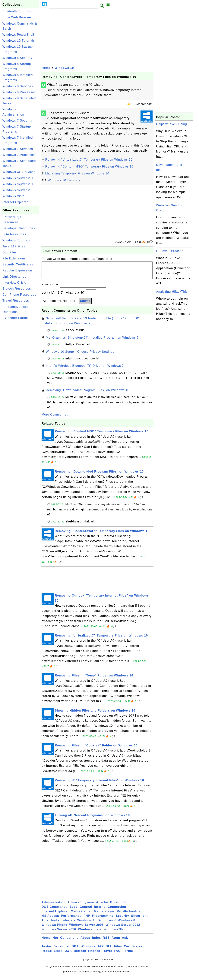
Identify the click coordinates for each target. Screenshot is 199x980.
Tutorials (68, 924)
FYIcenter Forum (15, 318)
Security (122, 920)
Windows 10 (64, 68)
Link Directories (14, 277)
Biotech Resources (17, 289)
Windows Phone (54, 929)
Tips (45, 924)
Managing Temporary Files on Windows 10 (77, 173)
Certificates (133, 950)
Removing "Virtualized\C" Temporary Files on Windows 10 (89, 160)
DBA (75, 950)
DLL (109, 950)
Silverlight (139, 920)
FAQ (117, 955)
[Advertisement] (20, 378)
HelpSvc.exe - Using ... (174, 124)
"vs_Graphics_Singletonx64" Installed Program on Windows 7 (92, 341)
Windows (88, 950)
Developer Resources (19, 228)
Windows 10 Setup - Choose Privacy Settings (80, 355)
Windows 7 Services (18, 149)
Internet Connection (110, 910)
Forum (128, 955)
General (86, 910)
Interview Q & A (14, 283)
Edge (74, 910)
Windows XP (114, 933)
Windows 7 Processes (19, 155)
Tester (47, 950)
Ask (125, 941)
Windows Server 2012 (19, 184)
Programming (103, 920)
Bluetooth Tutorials (17, 11)
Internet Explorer (15, 202)
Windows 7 (107, 924)
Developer (62, 950)
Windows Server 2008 (19, 190)
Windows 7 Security (17, 121)
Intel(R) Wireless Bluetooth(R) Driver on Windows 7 (85, 369)
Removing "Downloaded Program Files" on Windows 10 (88, 394)
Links (58, 955)
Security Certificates (18, 264)
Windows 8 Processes (19, 92)
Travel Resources (16, 301)
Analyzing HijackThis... (173, 292)
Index (96, 941)
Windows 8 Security (17, 58)
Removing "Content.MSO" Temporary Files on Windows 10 (89, 166)
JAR (101, 950)
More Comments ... (56, 418)
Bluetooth (118, 906)
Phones (94, 955)
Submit (85, 305)
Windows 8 (126, 924)
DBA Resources (14, 234)
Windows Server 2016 (19, 178)
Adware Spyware (81, 906)
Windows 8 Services (18, 86)
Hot (55, 941)
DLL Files (10, 252)
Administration (54, 906)
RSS (106, 941)
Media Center (81, 915)
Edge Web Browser (17, 17)
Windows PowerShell (18, 35)
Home (46, 68)
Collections (69, 941)
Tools (55, 924)
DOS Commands (55, 910)
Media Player (104, 915)
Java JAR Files (14, 246)
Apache (102, 906)
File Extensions (14, 258)
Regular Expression (17, 270)
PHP (87, 920)
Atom (116, 941)
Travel (107, 955)
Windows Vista (14, 196)
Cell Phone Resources (19, 295)
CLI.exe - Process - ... (173, 251)
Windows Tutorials (16, 240)
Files (118, 950)
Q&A (68, 955)
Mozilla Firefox (128, 915)
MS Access (50, 920)
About (85, 941)
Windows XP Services (19, 172)
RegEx (47, 955)
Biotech (80, 955)
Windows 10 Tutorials (19, 41)
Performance (71, 920)
